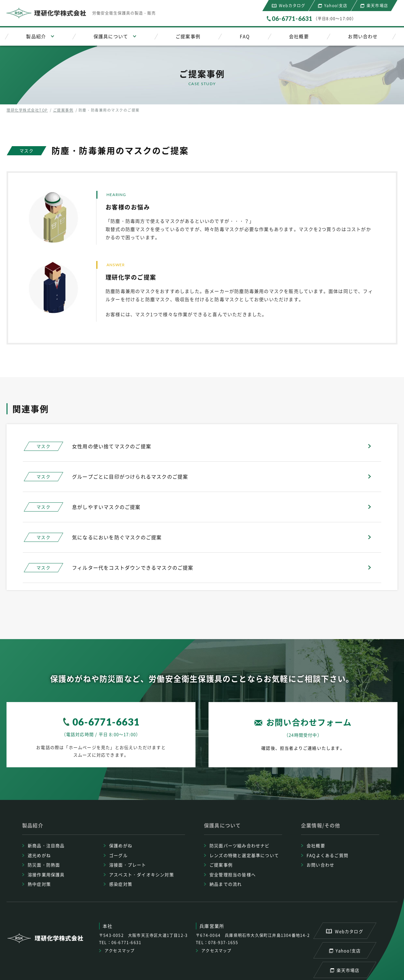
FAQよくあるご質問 (327, 855)
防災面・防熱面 (44, 865)
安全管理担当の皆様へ (233, 874)
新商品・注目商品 (46, 845)
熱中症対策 (39, 884)
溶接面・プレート (128, 865)
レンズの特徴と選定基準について (244, 855)
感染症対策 (121, 884)
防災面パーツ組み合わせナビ (240, 845)
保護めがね (121, 845)
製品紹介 (36, 36)
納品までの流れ (226, 884)
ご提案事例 (188, 36)
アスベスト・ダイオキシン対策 (142, 874)
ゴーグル (118, 855)
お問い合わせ (363, 36)
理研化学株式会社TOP (27, 110)
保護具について (111, 36)
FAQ (245, 36)
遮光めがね (39, 855)
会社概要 (299, 36)
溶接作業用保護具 (46, 874)
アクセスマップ (120, 951)
